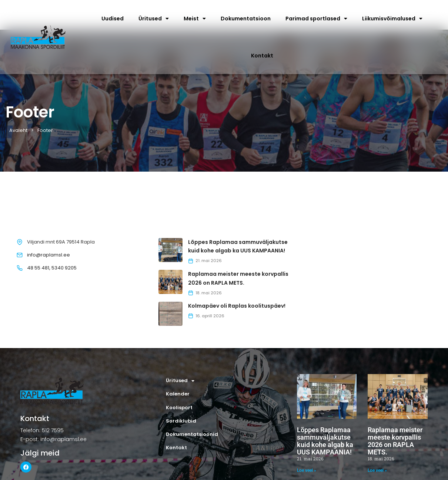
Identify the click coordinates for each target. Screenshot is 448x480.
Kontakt (262, 56)
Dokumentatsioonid (192, 434)
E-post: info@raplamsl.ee (54, 439)
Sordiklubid (181, 421)
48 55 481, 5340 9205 (52, 268)
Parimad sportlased (316, 19)
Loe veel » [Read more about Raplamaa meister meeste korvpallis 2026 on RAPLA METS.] (377, 470)
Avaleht (18, 130)
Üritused (154, 19)
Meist (195, 19)
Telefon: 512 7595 (42, 430)
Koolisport (179, 408)
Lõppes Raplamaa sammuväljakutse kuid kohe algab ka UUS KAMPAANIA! (325, 441)
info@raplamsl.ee (49, 255)
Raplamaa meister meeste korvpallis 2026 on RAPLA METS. (395, 441)
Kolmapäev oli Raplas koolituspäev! (237, 306)
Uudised (113, 19)
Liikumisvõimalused (392, 19)
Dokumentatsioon (246, 19)
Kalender (178, 394)
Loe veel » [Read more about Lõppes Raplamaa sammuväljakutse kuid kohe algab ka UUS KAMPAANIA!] (307, 470)
